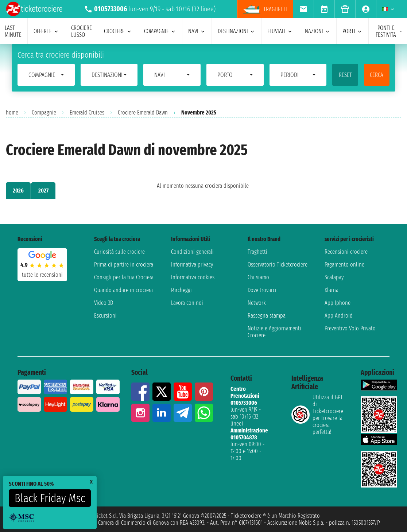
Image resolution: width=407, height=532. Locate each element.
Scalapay (334, 277)
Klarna (332, 290)
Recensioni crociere (346, 252)
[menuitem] (303, 9)
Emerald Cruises (87, 112)
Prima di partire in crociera (124, 265)
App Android (339, 316)
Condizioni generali (192, 252)
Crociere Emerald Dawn (143, 112)
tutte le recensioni (42, 275)
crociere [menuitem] (118, 31)
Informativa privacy (192, 265)
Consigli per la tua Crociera (124, 277)
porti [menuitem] (352, 31)
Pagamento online (344, 265)
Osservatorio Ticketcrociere (278, 265)
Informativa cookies (193, 277)
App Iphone (338, 303)
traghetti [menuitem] (265, 9)
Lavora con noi (187, 303)
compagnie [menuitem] (160, 31)
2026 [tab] (18, 191)
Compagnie (44, 112)
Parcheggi (181, 290)
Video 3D (104, 303)
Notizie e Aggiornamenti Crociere (274, 332)
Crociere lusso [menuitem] (82, 31)
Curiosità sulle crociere (119, 252)
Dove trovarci (262, 290)
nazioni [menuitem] (318, 31)
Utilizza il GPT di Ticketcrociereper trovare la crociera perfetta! (317, 415)
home (12, 112)
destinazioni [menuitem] (237, 31)
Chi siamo (258, 277)
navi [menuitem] (197, 31)
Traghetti (257, 252)
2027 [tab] (43, 191)
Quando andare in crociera (123, 290)
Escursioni (105, 316)
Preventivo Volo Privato (350, 328)
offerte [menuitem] (46, 31)
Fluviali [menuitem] (280, 31)
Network (257, 303)
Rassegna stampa (267, 316)
